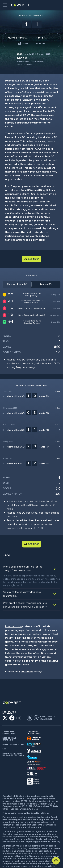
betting (10, 620)
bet (31, 643)
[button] (5, 5)
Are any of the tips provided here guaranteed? (22, 580)
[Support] (56, 861)
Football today (14, 612)
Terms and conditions (9, 718)
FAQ (4, 734)
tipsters (36, 620)
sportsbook (26, 657)
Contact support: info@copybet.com (13, 740)
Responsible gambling (9, 725)
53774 (24, 787)
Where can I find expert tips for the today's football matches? (23, 569)
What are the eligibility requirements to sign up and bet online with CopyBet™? (25, 591)
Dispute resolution (13, 730)
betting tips (24, 623)
